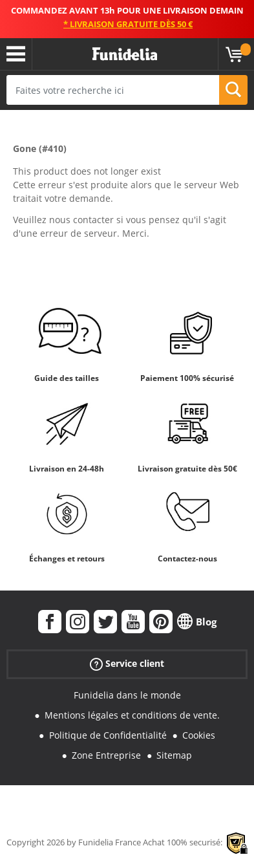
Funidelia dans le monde (127, 695)
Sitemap (174, 755)
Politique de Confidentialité (108, 735)
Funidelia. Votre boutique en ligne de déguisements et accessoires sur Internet (125, 54)
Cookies (199, 735)
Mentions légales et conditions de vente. (132, 715)
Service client (127, 664)
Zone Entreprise (106, 755)
